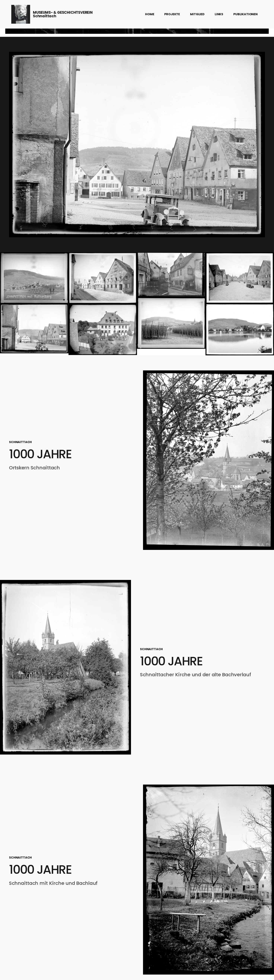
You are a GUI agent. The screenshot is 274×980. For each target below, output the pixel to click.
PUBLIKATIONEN (245, 14)
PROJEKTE (172, 14)
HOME (150, 14)
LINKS (219, 14)
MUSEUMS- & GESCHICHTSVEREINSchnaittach (63, 14)
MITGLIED (197, 14)
